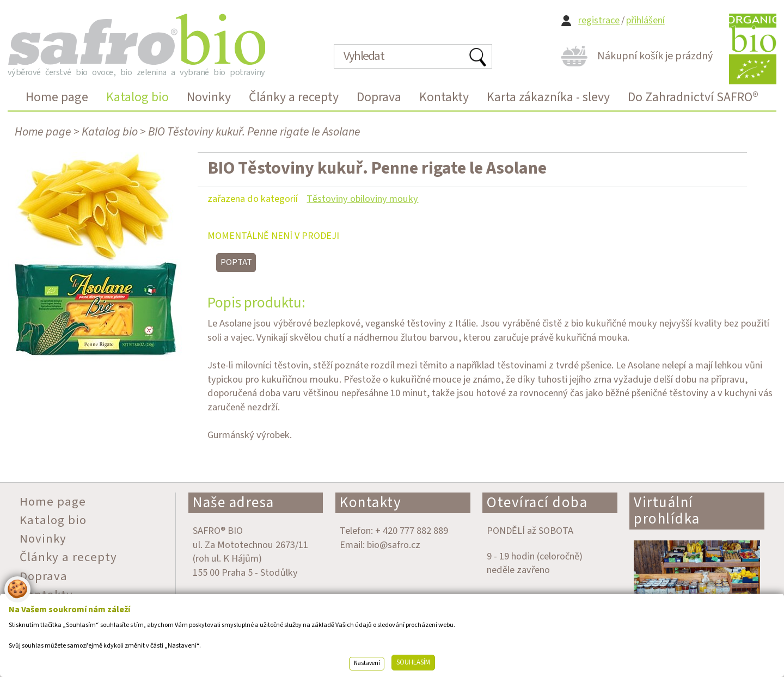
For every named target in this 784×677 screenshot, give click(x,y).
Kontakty (370, 503)
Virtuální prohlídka (667, 511)
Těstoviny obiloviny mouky (362, 199)
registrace (599, 20)
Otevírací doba (537, 503)
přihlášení (645, 20)
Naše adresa (234, 503)
